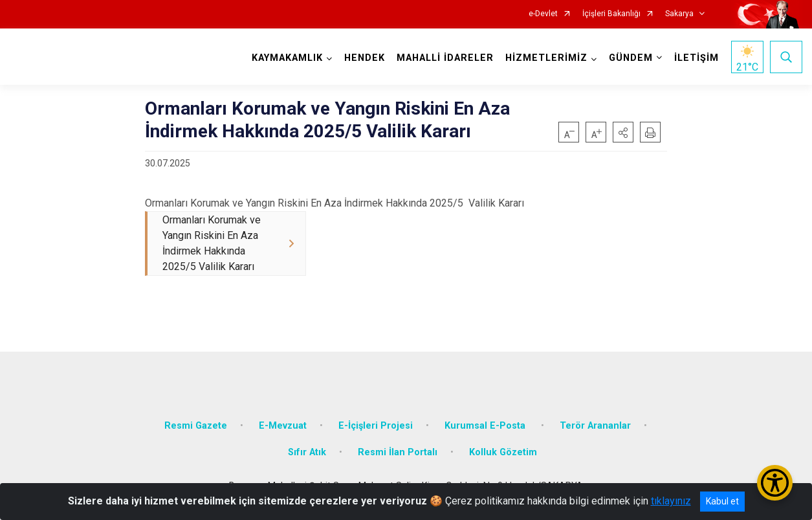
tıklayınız (671, 501)
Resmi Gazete (196, 426)
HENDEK (365, 58)
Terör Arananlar (595, 426)
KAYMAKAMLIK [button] (287, 58)
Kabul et (722, 501)
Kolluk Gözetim (503, 453)
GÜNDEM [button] (631, 58)
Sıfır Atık (307, 453)
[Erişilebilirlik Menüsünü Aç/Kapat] (775, 483)
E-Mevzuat (283, 426)
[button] (623, 132)
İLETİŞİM (697, 58)
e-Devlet (543, 14)
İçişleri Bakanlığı (611, 14)
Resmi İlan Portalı (398, 453)
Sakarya (679, 14)
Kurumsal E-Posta (486, 426)
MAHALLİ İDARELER (445, 58)
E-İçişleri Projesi (376, 426)
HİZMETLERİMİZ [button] (546, 58)
